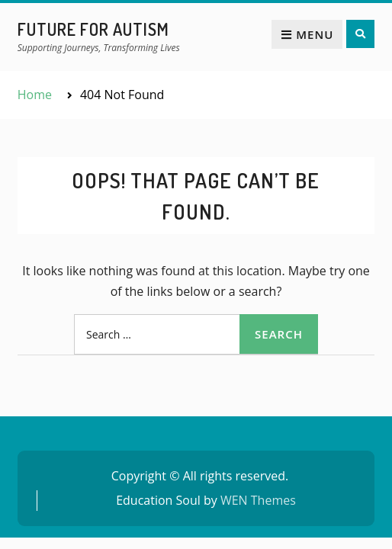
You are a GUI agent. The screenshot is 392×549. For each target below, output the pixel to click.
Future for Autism (93, 29)
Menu (307, 34)
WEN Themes (258, 500)
